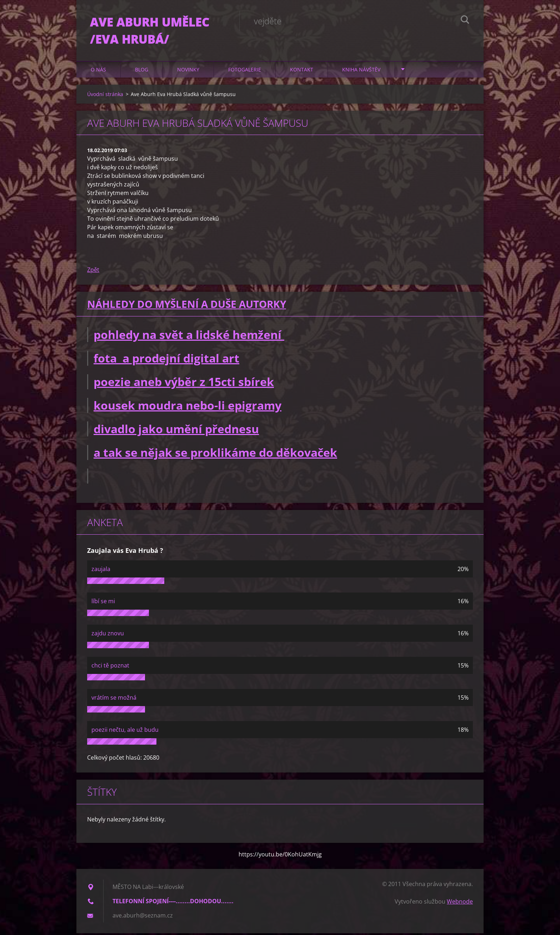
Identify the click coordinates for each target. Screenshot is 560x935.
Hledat (465, 21)
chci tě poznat (110, 667)
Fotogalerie (245, 71)
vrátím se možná (114, 699)
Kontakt (302, 71)
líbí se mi (103, 603)
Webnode (460, 903)
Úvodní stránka (105, 96)
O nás (98, 71)
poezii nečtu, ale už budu (125, 731)
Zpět (93, 272)
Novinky (188, 71)
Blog (142, 71)
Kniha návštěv (361, 71)
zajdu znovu (108, 635)
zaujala (101, 571)
